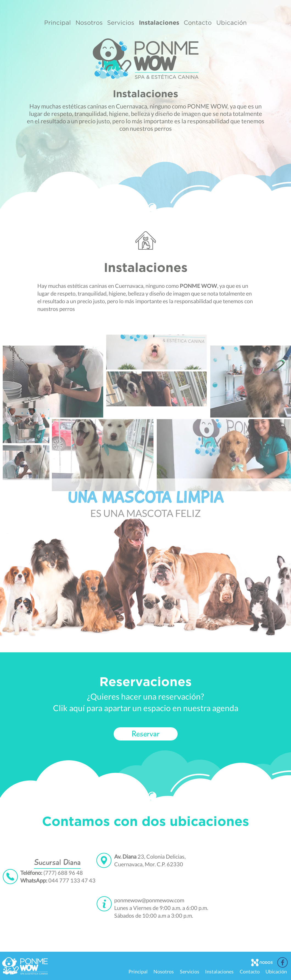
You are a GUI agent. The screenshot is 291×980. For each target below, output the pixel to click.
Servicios (121, 23)
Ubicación (232, 23)
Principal (58, 23)
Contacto (198, 23)
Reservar (146, 734)
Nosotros (89, 23)
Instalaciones (159, 22)
